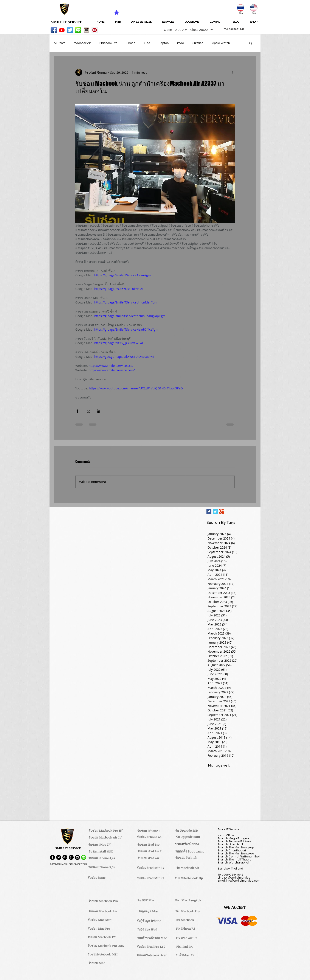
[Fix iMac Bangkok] (188, 900)
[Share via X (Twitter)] (88, 411)
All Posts (60, 43)
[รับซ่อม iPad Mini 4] (150, 868)
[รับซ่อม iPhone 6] (149, 831)
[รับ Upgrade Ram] (188, 837)
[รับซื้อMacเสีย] (185, 955)
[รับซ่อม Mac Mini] (100, 920)
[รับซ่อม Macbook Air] (103, 911)
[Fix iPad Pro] (185, 947)
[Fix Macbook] (185, 920)
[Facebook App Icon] (54, 30)
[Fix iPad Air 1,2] (186, 938)
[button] (187, 30)
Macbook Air (82, 43)
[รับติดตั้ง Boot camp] (190, 851)
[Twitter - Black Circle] (59, 857)
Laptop (164, 43)
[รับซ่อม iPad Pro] (148, 845)
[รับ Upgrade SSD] (187, 831)
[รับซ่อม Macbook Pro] (103, 901)
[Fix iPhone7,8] (186, 929)
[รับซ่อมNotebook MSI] (103, 954)
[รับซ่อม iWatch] (186, 857)
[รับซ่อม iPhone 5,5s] (101, 867)
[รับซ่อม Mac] (97, 963)
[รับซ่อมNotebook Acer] (151, 955)
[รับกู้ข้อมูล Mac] (148, 911)
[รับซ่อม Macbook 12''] (102, 937)
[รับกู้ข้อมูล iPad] (147, 929)
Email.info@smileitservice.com (239, 881)
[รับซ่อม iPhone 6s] (149, 837)
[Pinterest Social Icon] (95, 30)
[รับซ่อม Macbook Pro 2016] (106, 946)
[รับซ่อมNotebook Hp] (189, 878)
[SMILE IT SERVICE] (67, 22)
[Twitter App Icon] (70, 30)
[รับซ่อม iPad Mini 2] (150, 878)
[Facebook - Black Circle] (52, 857)
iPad (147, 43)
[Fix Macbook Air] (187, 868)
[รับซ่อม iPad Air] (148, 858)
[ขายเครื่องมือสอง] (187, 844)
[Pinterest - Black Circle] (71, 857)
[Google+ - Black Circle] (65, 857)
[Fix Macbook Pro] (187, 911)
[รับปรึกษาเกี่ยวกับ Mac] (152, 938)
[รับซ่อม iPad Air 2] (149, 851)
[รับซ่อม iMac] (97, 878)
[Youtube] (62, 30)
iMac (181, 43)
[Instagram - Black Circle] (77, 857)
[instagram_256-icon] (86, 30)
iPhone (131, 43)
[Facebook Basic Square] (209, 512)
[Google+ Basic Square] (222, 512)
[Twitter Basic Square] (215, 512)
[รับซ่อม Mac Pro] (99, 929)
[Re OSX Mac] (146, 900)
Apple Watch (221, 43)
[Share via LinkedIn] (98, 411)
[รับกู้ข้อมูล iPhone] (149, 921)
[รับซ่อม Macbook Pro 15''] (106, 831)
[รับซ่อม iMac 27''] (100, 845)
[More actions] (232, 72)
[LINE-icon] (78, 30)
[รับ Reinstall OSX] (101, 851)
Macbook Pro (108, 43)
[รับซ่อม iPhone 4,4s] (102, 858)
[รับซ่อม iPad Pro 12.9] (151, 947)
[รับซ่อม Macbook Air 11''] (105, 837)
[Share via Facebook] (77, 411)
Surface (198, 43)
